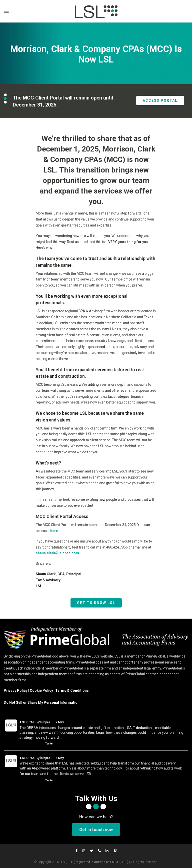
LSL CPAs (27, 722)
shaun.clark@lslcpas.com (57, 553)
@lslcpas (44, 722)
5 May (60, 758)
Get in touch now (96, 829)
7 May (60, 722)
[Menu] (6, 11)
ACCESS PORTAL (160, 100)
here (54, 531)
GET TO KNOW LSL (96, 603)
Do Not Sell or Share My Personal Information (42, 702)
